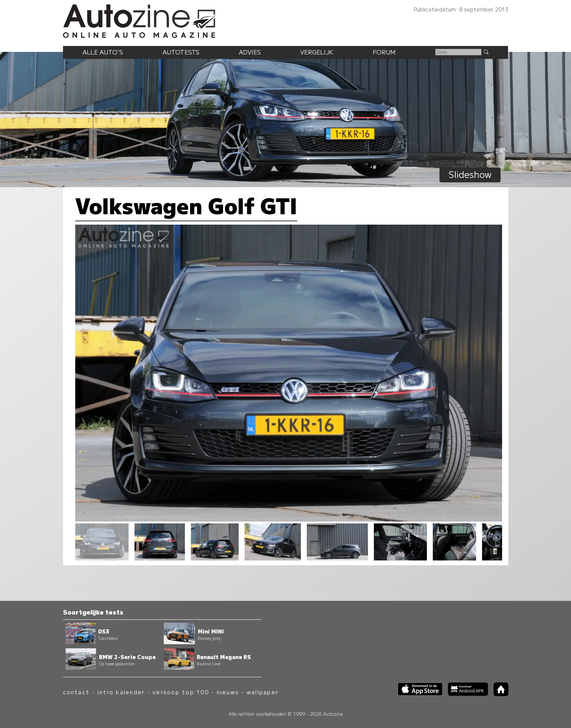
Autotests (181, 52)
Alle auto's (103, 52)
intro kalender (121, 692)
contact (77, 692)
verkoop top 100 (181, 692)
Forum (384, 52)
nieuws (228, 692)
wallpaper (263, 692)
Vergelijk (317, 52)
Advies (250, 52)
